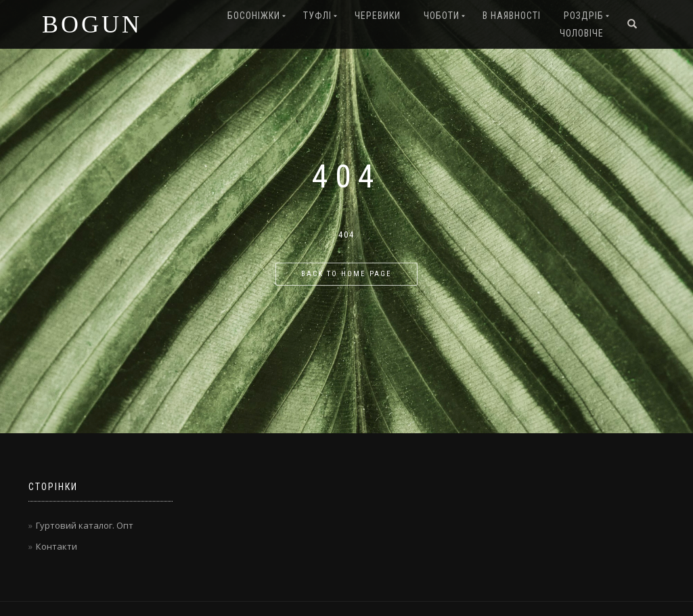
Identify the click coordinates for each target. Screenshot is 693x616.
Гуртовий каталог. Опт (85, 525)
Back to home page (346, 274)
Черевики (378, 16)
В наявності (512, 16)
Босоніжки (254, 16)
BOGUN (92, 24)
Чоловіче (582, 33)
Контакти (57, 546)
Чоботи (442, 16)
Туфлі (317, 16)
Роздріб (584, 16)
